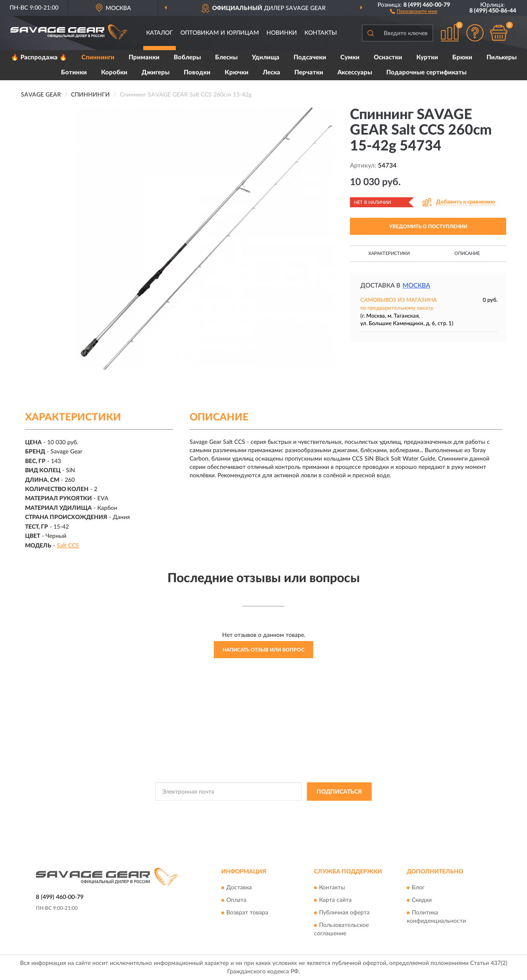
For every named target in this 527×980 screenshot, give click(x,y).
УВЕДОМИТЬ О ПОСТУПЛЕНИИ (428, 227)
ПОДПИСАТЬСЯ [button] (339, 792)
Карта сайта (335, 900)
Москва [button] (416, 286)
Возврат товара (247, 913)
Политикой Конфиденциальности (256, 810)
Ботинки (74, 73)
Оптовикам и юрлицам (220, 33)
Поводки (197, 73)
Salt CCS (68, 546)
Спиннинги (98, 57)
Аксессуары (355, 73)
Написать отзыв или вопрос (263, 650)
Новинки (282, 33)
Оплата (236, 900)
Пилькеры (502, 57)
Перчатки (309, 73)
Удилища (266, 57)
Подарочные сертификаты (426, 73)
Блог (418, 888)
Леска (271, 73)
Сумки (350, 57)
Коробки (114, 73)
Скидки (422, 900)
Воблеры (187, 57)
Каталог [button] (160, 33)
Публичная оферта (344, 913)
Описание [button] (467, 253)
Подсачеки (310, 57)
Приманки (144, 57)
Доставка (239, 888)
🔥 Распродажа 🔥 (39, 57)
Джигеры (156, 73)
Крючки (237, 73)
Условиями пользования (329, 810)
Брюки (462, 57)
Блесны (226, 57)
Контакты (321, 33)
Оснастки (388, 57)
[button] (414, 11)
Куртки (427, 57)
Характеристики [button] (389, 253)
